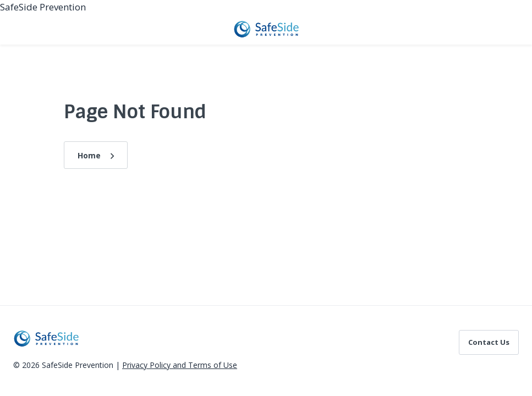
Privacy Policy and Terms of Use (180, 365)
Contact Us (489, 342)
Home (89, 155)
